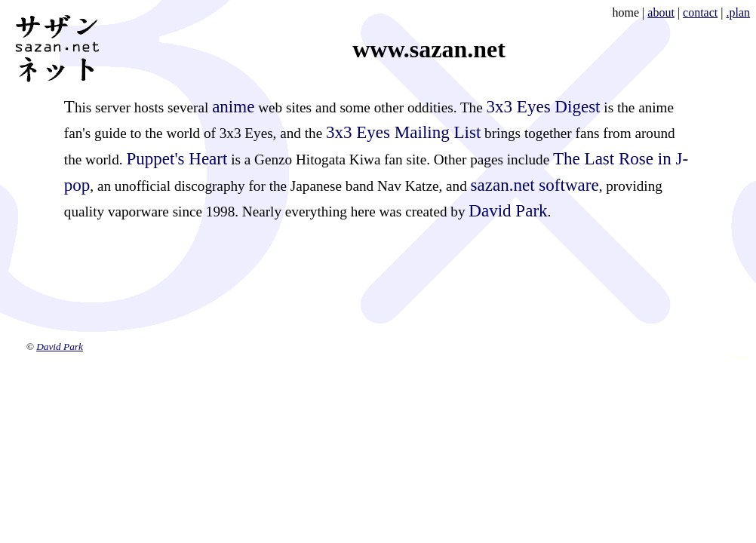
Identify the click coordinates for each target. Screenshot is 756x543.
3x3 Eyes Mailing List (403, 132)
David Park (508, 210)
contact (700, 12)
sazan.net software (535, 185)
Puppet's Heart (177, 158)
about (661, 12)
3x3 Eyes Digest (544, 106)
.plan (738, 12)
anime (233, 106)
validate (740, 357)
